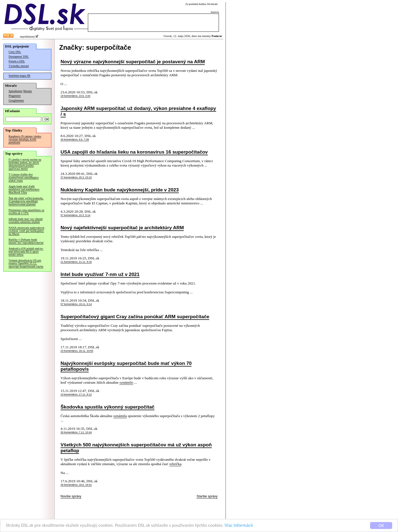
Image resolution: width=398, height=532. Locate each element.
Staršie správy (207, 496)
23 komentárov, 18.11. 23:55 (77, 351)
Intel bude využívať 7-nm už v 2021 (100, 274)
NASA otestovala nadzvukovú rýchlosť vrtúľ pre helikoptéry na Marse (26, 231)
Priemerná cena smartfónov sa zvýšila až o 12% (26, 212)
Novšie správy (71, 496)
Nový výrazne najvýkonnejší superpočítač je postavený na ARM (133, 62)
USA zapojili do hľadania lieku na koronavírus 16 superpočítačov (134, 152)
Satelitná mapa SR (19, 76)
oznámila (120, 416)
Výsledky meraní (19, 66)
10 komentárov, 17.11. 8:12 (76, 394)
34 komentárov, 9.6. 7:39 (75, 139)
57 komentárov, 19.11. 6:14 (76, 304)
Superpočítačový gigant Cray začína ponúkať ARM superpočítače (135, 317)
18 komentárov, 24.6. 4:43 (75, 96)
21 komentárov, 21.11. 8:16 (76, 262)
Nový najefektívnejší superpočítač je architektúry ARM (122, 228)
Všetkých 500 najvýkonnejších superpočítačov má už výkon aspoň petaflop (136, 448)
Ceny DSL (15, 52)
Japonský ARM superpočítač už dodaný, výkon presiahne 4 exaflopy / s (138, 111)
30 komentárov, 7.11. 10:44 (76, 432)
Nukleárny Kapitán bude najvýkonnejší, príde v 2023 (120, 190)
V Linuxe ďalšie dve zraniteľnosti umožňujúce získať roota (24, 177)
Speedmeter (15, 91)
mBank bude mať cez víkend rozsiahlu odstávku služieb (26, 220)
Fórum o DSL (17, 61)
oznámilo (126, 382)
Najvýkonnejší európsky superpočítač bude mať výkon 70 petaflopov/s (126, 366)
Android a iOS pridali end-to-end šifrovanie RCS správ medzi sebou (26, 251)
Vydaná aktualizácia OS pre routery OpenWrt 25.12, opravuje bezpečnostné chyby (26, 263)
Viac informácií (239, 526)
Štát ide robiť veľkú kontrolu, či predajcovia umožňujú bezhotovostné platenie (26, 201)
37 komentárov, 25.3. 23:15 (76, 177)
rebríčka (176, 464)
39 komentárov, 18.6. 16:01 (76, 485)
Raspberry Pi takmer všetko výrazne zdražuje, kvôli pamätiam (25, 139)
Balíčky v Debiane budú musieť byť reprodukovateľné (26, 241)
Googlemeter (16, 100)
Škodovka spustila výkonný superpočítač (108, 407)
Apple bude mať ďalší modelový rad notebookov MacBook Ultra (24, 189)
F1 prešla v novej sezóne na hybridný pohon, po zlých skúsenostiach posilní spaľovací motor (25, 164)
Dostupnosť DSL (19, 56)
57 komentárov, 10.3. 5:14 (75, 215)
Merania (28, 91)
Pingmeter (15, 96)
